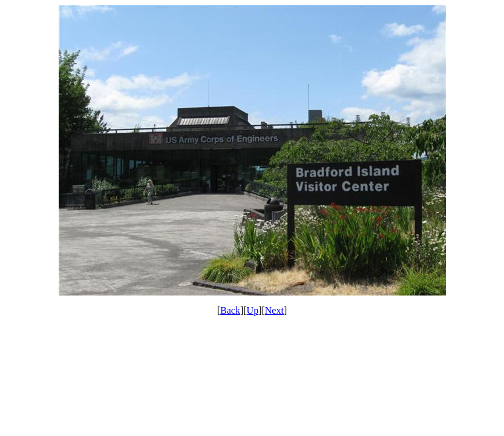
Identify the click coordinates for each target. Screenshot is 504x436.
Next (274, 310)
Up (253, 310)
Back (230, 310)
